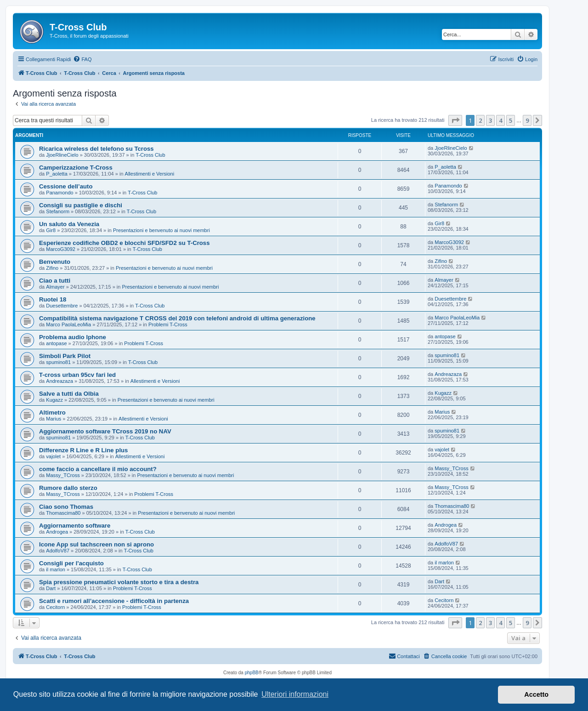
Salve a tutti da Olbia (69, 394)
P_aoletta (57, 174)
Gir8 (51, 230)
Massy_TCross (63, 475)
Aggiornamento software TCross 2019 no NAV (105, 431)
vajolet (53, 456)
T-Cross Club (150, 155)
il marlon (56, 569)
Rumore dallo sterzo (68, 488)
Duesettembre (62, 306)
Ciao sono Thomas (66, 507)
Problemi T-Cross (168, 324)
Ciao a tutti (55, 281)
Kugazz (54, 400)
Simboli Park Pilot (65, 356)
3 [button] (490, 120)
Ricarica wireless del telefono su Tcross (96, 149)
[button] (455, 120)
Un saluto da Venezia (69, 224)
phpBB (252, 673)
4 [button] (500, 120)
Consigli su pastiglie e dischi (81, 205)
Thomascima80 (63, 513)
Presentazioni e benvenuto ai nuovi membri (161, 230)
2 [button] (480, 120)
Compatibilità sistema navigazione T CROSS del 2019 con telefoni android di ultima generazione (177, 318)
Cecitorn (55, 607)
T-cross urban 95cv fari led (77, 375)
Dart (51, 588)
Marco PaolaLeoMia (68, 324)
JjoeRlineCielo (62, 155)
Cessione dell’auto (66, 186)
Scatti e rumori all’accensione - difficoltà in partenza (114, 601)
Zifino (52, 268)
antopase (56, 343)
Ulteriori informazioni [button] (295, 694)
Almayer (55, 287)
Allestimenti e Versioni (150, 174)
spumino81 (58, 362)
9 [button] (527, 120)
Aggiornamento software (75, 526)
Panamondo (59, 193)
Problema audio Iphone (73, 337)
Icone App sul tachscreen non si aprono (96, 544)
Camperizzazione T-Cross (76, 168)
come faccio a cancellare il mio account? (98, 469)
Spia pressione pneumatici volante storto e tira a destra (119, 582)
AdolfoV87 (58, 551)
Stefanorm (58, 211)
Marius (54, 419)
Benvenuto (55, 262)
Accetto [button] (536, 694)
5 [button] (511, 120)
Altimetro (52, 412)
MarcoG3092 (61, 249)
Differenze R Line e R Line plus (83, 450)
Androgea (57, 532)
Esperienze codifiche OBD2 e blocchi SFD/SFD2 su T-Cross (124, 243)
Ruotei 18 (53, 299)
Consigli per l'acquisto (71, 563)
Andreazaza (59, 381)
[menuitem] (82, 59)
